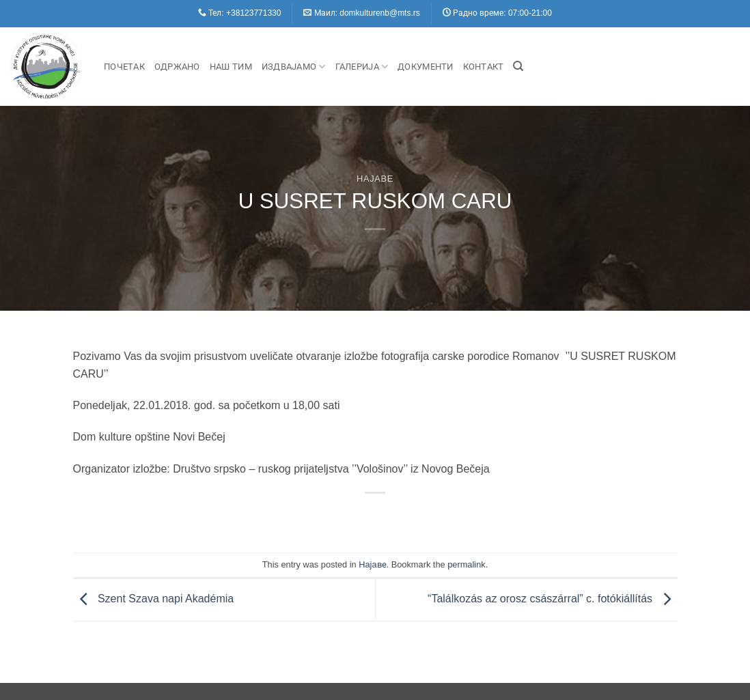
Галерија (362, 67)
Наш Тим (231, 67)
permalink (466, 564)
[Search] (518, 66)
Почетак (124, 67)
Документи (425, 67)
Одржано (177, 67)
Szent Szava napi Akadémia (154, 599)
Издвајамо (294, 67)
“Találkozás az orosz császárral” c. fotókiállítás (552, 599)
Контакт (484, 67)
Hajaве (375, 179)
